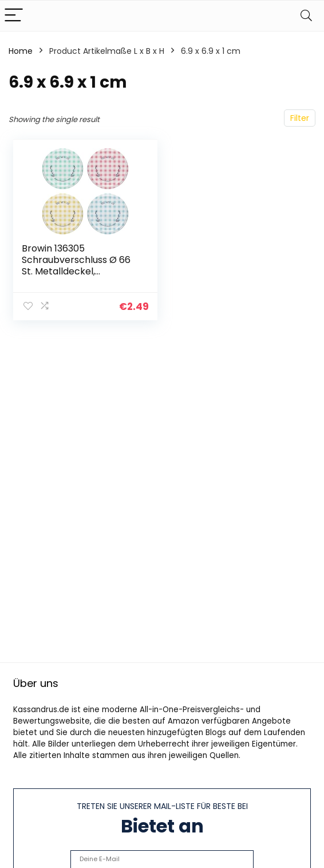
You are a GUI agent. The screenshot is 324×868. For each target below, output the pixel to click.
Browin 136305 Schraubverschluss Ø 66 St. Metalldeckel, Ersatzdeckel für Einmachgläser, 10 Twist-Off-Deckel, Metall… (77, 277)
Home (21, 51)
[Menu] (14, 16)
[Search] (306, 16)
